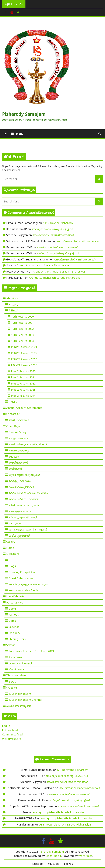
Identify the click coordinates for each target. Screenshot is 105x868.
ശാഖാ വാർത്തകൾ (20, 663)
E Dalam (14, 681)
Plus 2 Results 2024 (23, 396)
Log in (6, 726)
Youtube (53, 864)
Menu (19, 134)
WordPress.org (12, 739)
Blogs (12, 566)
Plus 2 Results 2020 (23, 371)
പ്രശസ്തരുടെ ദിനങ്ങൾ (23, 517)
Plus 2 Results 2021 (23, 377)
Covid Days (13, 426)
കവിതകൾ (15, 469)
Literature (13, 554)
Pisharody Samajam (24, 114)
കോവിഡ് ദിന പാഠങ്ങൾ (24, 499)
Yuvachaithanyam (20, 694)
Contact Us (13, 414)
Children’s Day (18, 432)
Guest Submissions (21, 578)
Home (10, 548)
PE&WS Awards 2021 (24, 347)
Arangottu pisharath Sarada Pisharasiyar (43, 265)
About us (12, 298)
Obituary (14, 633)
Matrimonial (17, 669)
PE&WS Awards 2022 (24, 353)
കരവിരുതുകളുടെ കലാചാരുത (28, 584)
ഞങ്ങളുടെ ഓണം (20, 511)
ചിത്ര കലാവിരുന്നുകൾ (24, 505)
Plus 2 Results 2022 (23, 383)
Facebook (38, 864)
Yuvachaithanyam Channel (25, 700)
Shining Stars (17, 639)
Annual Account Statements (24, 408)
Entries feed (10, 730)
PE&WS (13, 310)
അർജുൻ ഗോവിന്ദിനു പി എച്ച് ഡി (52, 229)
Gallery (11, 542)
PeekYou (68, 864)
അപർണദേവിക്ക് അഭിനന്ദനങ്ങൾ (53, 235)
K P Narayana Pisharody (58, 223)
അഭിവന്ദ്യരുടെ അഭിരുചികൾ (28, 444)
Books (13, 609)
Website (12, 688)
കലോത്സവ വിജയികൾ (23, 590)
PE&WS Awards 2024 (24, 365)
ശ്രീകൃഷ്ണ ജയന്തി (19, 536)
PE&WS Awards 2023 (24, 359)
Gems (12, 621)
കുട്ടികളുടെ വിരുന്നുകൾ (24, 475)
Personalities (15, 602)
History (13, 304)
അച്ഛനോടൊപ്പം (18, 438)
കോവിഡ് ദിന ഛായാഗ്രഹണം (28, 493)
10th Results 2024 (22, 341)
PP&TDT (14, 402)
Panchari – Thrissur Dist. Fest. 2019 (31, 651)
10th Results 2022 (22, 329)
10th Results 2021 (22, 323)
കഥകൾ (14, 457)
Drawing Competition (22, 572)
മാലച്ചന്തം (15, 523)
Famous (14, 615)
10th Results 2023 (22, 335)
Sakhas (11, 645)
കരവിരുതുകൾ (18, 462)
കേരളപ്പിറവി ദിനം (20, 481)
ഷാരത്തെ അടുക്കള (19, 706)
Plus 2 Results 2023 (23, 390)
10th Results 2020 (22, 317)
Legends (14, 627)
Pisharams (15, 657)
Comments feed (12, 734)
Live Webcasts (15, 596)
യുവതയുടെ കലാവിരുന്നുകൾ (28, 529)
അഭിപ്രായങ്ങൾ (19, 420)
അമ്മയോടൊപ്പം (19, 450)
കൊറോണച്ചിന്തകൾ (21, 487)
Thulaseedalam (16, 675)
